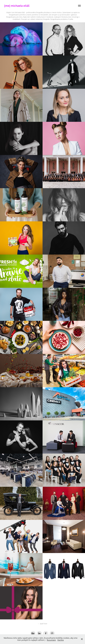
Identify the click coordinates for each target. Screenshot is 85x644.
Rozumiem (51, 640)
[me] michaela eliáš (17, 6)
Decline (61, 640)
